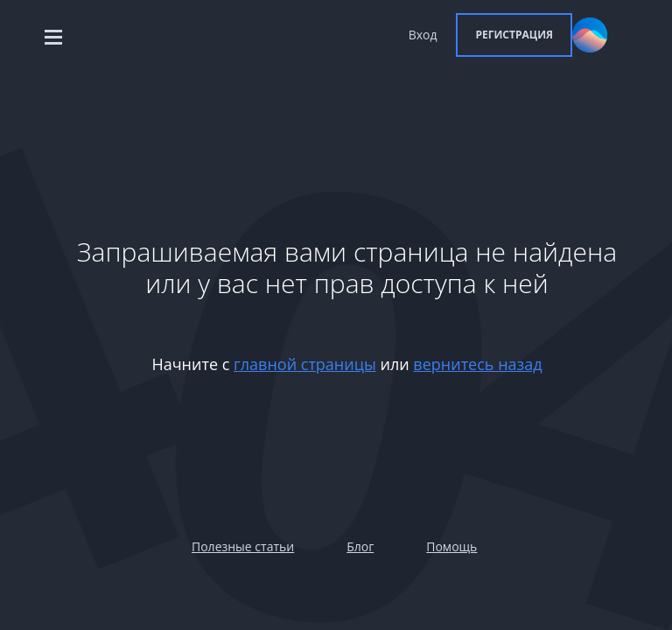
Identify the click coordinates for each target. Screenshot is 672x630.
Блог (360, 546)
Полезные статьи (243, 546)
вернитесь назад (477, 364)
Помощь (451, 546)
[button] (514, 35)
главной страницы (305, 364)
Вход (423, 35)
